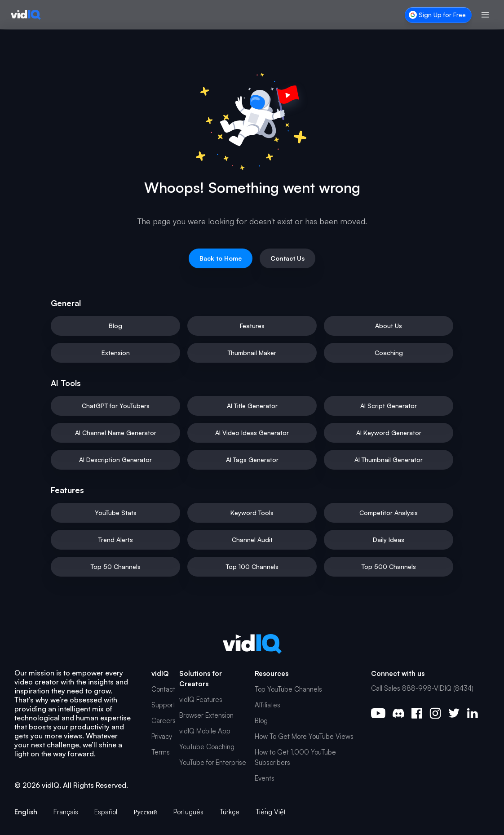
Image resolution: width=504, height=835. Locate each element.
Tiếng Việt (271, 812)
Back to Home (221, 258)
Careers (164, 721)
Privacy (162, 736)
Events (265, 778)
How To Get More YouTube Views (304, 736)
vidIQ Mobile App (205, 731)
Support (163, 705)
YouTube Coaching (207, 747)
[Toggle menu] (485, 15)
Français (66, 812)
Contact (163, 689)
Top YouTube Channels (288, 689)
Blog (261, 721)
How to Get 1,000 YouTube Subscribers (295, 757)
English (26, 812)
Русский (145, 812)
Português (188, 812)
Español (106, 812)
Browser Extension (206, 715)
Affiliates (267, 705)
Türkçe (230, 812)
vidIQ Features (201, 700)
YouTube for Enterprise (213, 762)
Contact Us (287, 258)
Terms (161, 752)
